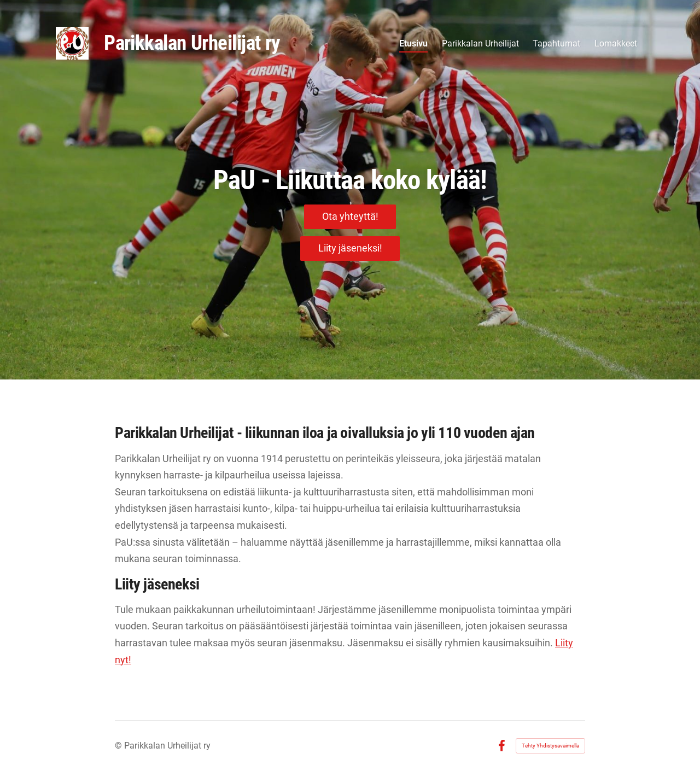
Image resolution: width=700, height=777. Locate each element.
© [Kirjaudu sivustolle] (119, 746)
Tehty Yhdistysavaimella (550, 746)
